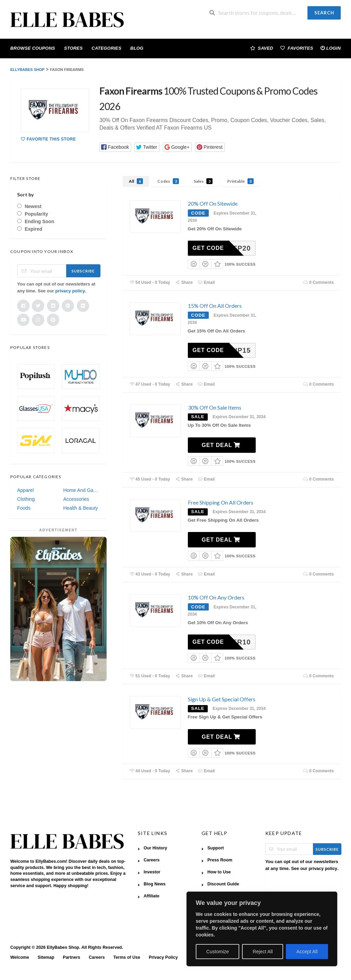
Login (331, 48)
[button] (115, 147)
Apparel (25, 490)
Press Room (220, 860)
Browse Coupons (33, 48)
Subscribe (83, 271)
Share (184, 282)
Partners (71, 957)
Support (216, 848)
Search (324, 13)
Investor (152, 872)
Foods (24, 508)
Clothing (26, 499)
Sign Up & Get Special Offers (222, 699)
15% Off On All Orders (215, 306)
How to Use (219, 872)
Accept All (307, 952)
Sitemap (46, 957)
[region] (262, 929)
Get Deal (221, 445)
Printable (240, 181)
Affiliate (152, 896)
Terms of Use (127, 957)
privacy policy (70, 291)
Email (206, 282)
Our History (155, 848)
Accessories (76, 499)
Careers (152, 860)
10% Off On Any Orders (216, 597)
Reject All (263, 952)
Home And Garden (81, 490)
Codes (168, 181)
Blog (137, 48)
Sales (203, 181)
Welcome (20, 957)
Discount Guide (223, 884)
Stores (73, 48)
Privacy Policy (163, 957)
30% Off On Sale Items (215, 407)
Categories (106, 48)
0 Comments (318, 282)
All (136, 181)
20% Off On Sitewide (213, 203)
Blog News (155, 884)
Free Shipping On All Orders (221, 502)
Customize (218, 952)
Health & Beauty (80, 508)
